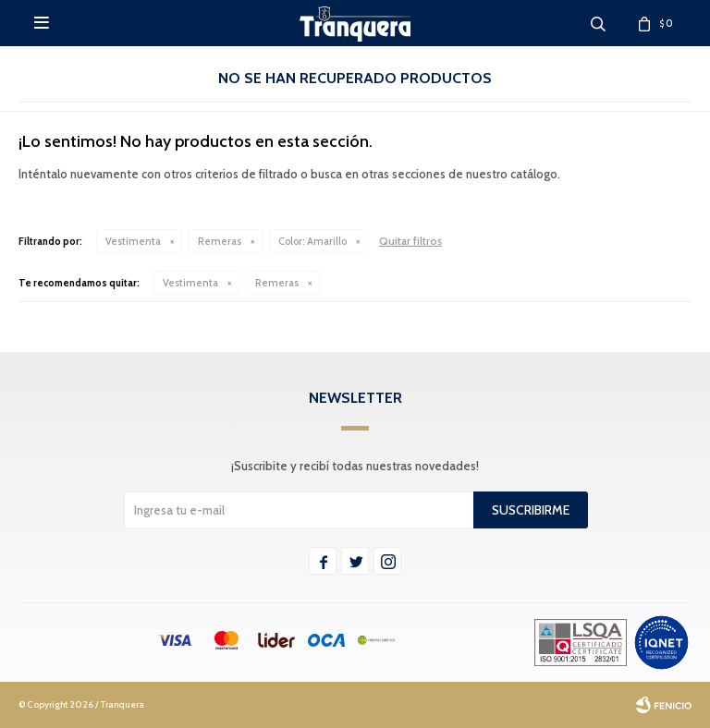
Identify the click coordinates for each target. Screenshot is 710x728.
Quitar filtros (410, 241)
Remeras (220, 241)
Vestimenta (133, 241)
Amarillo (312, 241)
